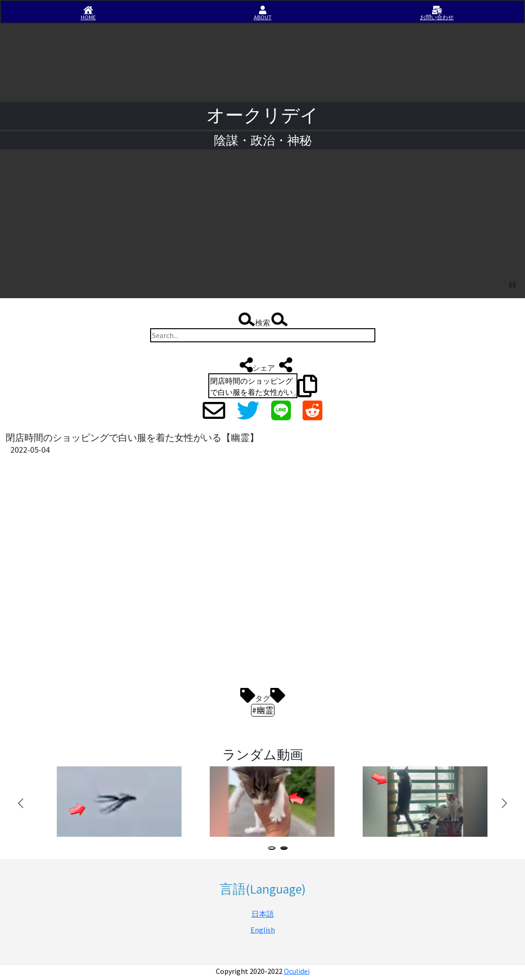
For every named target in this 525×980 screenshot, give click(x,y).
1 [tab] (274, 849)
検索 (263, 320)
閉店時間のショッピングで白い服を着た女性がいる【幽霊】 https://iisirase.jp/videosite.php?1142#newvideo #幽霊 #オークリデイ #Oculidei (253, 386)
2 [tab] (286, 849)
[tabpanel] (118, 802)
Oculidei (297, 971)
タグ (263, 696)
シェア (262, 365)
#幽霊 (263, 710)
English (263, 930)
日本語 (263, 914)
